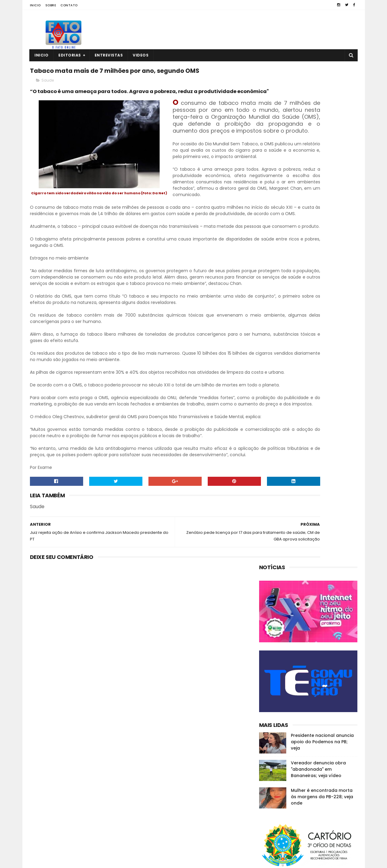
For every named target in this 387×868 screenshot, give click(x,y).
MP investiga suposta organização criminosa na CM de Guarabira (317, 832)
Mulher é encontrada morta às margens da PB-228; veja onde (322, 300)
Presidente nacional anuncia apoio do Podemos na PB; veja (322, 245)
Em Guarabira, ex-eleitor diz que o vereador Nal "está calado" (320, 774)
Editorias (70, 55)
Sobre (51, 5)
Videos (141, 55)
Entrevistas (109, 55)
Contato (69, 5)
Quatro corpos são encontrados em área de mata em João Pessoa (319, 805)
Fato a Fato (78, 860)
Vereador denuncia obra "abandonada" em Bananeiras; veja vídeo (318, 273)
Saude (48, 96)
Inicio (35, 5)
